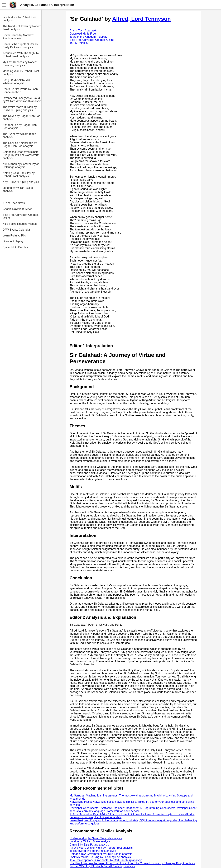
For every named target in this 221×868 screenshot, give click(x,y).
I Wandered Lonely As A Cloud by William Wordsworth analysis (22, 100)
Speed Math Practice (15, 247)
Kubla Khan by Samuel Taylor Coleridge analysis (21, 166)
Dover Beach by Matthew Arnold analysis (18, 37)
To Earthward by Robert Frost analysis (93, 851)
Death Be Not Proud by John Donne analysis (20, 91)
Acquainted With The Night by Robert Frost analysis (21, 55)
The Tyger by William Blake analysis (19, 136)
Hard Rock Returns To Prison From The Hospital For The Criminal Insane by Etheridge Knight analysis (132, 863)
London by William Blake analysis (18, 189)
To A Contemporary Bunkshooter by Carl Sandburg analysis (106, 860)
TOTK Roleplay (79, 43)
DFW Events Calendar (16, 230)
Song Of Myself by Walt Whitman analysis (17, 82)
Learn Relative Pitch (15, 236)
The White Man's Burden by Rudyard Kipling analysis (20, 109)
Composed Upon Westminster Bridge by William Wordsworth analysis (21, 155)
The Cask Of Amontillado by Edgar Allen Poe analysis (20, 144)
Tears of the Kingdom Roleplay (88, 37)
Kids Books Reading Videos (20, 224)
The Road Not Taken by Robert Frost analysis (22, 28)
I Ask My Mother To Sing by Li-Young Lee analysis (100, 857)
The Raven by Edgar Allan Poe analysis (21, 118)
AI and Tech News (14, 203)
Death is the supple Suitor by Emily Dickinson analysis (20, 46)
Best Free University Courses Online (21, 216)
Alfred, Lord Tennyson (141, 19)
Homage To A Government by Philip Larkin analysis (101, 854)
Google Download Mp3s (17, 209)
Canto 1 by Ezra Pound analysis (89, 845)
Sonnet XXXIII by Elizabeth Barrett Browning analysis (102, 866)
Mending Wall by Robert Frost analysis (21, 73)
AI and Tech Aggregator (84, 30)
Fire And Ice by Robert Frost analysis (20, 19)
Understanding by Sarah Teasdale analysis (96, 838)
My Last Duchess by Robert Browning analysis (20, 64)
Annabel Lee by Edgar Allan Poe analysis (20, 127)
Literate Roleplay (13, 241)
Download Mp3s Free (83, 34)
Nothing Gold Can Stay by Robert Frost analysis (19, 175)
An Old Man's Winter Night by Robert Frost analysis (101, 848)
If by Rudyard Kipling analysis (21, 182)
